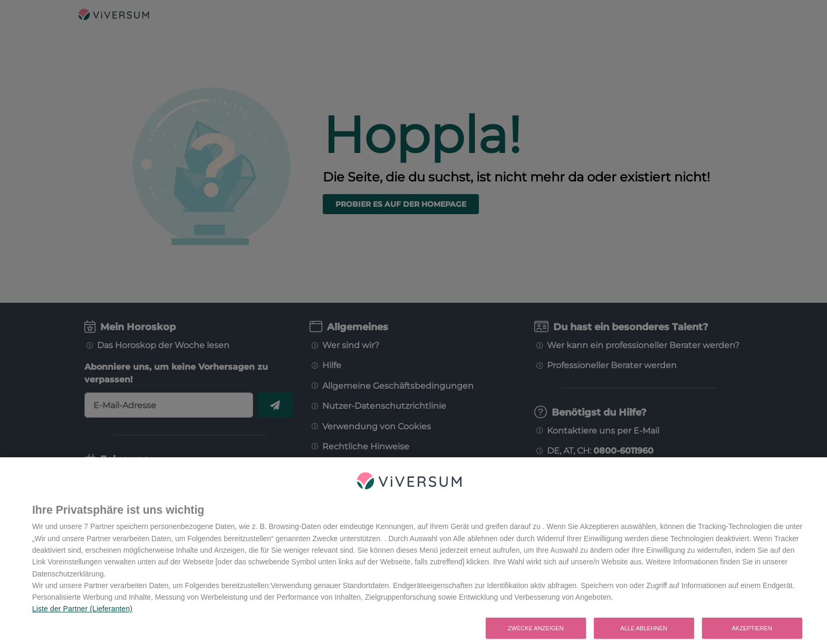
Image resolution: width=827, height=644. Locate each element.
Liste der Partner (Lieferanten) (82, 614)
